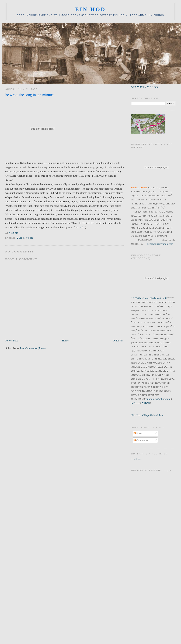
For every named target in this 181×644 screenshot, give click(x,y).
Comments (141, 440)
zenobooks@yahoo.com (160, 244)
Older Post (118, 340)
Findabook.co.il (158, 298)
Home (65, 340)
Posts (138, 433)
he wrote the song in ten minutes (30, 95)
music (21, 238)
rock (30, 238)
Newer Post (11, 340)
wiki (82, 227)
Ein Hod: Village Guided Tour (147, 415)
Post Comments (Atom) (33, 348)
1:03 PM (14, 233)
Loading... (137, 459)
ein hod (90, 9)
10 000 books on (141, 298)
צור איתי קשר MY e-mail (145, 87)
